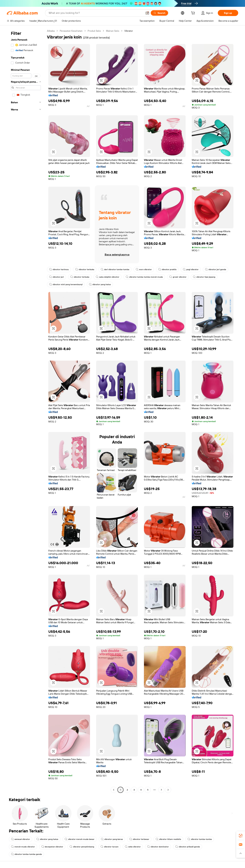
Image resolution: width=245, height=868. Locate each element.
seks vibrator (133, 847)
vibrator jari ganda (216, 269)
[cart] (194, 13)
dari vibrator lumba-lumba (115, 269)
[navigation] (26, 411)
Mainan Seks (113, 31)
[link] (241, 836)
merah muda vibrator (23, 847)
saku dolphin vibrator (108, 277)
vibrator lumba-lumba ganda (26, 854)
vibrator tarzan (109, 847)
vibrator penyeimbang (82, 847)
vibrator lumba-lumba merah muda (144, 277)
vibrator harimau (59, 269)
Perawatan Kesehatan (71, 31)
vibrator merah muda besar (80, 839)
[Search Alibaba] (96, 13)
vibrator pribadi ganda (188, 847)
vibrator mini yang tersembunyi (66, 284)
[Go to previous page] (114, 790)
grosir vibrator (178, 277)
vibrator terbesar (139, 839)
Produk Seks (94, 31)
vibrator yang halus (100, 284)
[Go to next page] (168, 790)
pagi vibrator (191, 269)
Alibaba (51, 31)
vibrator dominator (158, 847)
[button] (147, 13)
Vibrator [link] (129, 31)
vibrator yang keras (112, 839)
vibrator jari (56, 277)
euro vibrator (144, 269)
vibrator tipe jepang (204, 277)
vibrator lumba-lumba (200, 839)
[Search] (159, 13)
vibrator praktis (167, 269)
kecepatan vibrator (52, 847)
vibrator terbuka (85, 269)
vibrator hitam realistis (168, 839)
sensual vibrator (21, 839)
